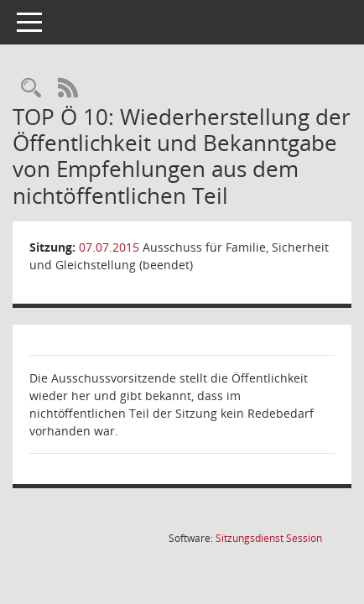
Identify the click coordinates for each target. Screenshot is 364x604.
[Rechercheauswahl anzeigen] (31, 89)
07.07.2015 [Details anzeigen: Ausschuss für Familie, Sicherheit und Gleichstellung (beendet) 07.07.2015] (109, 247)
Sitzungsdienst (269, 538)
